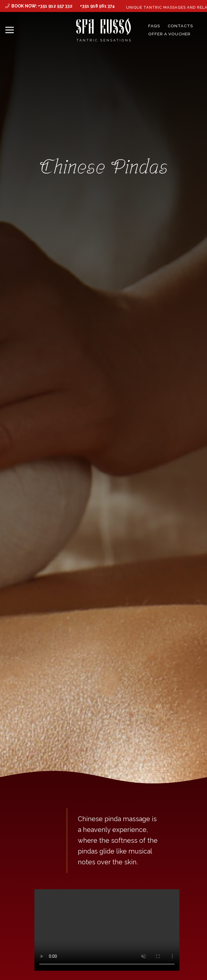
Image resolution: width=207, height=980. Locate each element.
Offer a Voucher (169, 34)
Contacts (180, 26)
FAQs (154, 26)
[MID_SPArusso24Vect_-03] (103, 30)
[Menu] (10, 30)
